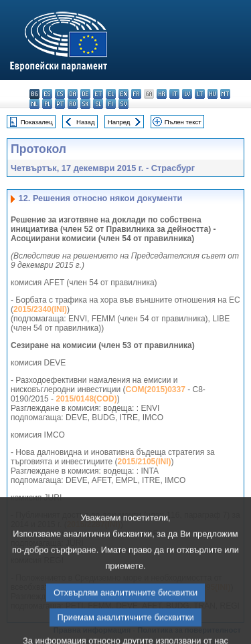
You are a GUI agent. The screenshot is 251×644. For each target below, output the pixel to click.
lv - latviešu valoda (187, 94)
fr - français (136, 94)
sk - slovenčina (85, 104)
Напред (119, 122)
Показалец (37, 122)
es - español (47, 94)
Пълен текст (183, 122)
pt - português (60, 104)
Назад (86, 122)
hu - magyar (213, 94)
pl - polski (47, 104)
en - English (123, 94)
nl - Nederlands (34, 104)
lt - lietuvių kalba (200, 94)
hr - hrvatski (162, 94)
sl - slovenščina (98, 104)
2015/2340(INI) (40, 309)
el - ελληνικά (111, 94)
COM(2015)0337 (155, 389)
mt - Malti (225, 94)
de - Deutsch (85, 94)
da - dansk (73, 94)
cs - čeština (60, 94)
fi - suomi (111, 104)
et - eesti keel (98, 94)
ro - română (73, 104)
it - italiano (174, 94)
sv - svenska (123, 104)
